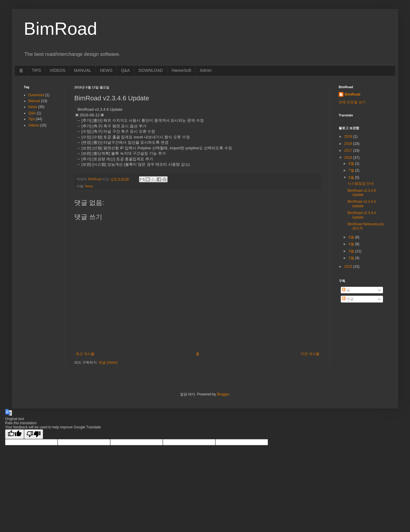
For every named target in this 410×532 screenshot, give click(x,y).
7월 (352, 170)
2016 (349, 158)
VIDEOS (57, 70)
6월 (352, 178)
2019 (349, 137)
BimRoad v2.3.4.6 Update (362, 193)
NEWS (106, 70)
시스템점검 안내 (361, 183)
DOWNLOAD (151, 70)
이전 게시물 (310, 354)
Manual (34, 101)
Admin (206, 70)
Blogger (223, 394)
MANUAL (83, 70)
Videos (34, 125)
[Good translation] (15, 434)
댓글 (348, 299)
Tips (31, 119)
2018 (349, 144)
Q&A (125, 70)
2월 (352, 258)
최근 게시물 (85, 354)
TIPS (36, 70)
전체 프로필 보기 (352, 102)
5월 (352, 237)
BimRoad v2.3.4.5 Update (362, 204)
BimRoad (353, 94)
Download (36, 95)
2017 (349, 151)
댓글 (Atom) (108, 362)
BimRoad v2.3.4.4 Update (362, 215)
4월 (352, 244)
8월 (352, 164)
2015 (349, 267)
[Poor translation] (34, 434)
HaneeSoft (181, 70)
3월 (352, 251)
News (89, 186)
